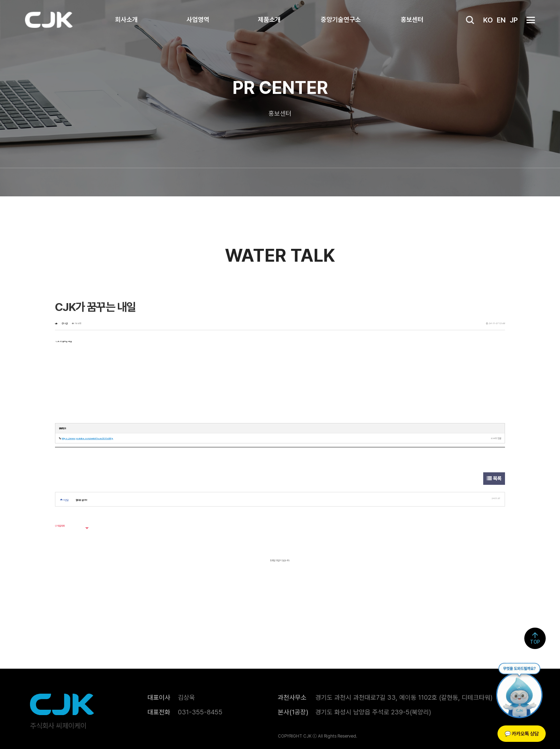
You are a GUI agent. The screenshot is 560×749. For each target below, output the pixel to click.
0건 (65, 323)
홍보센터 (412, 19)
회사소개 (126, 19)
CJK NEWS (234, 182)
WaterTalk (176, 182)
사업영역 (198, 19)
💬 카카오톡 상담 (522, 734)
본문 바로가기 (0, 0)
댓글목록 (60, 526)
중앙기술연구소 (341, 19)
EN (501, 20)
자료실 (339, 182)
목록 (494, 478)
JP (514, 20)
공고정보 (290, 182)
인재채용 (387, 182)
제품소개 (269, 19)
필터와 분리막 (81, 500)
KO (488, 20)
